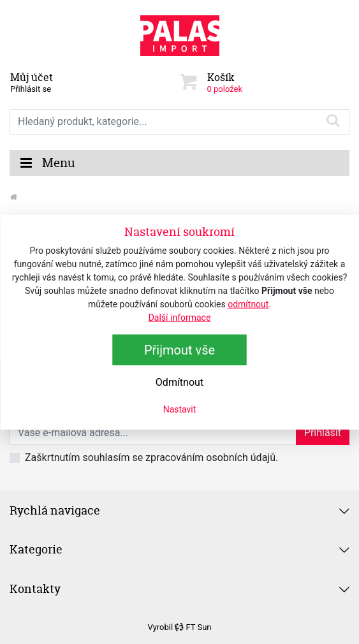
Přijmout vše (179, 349)
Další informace (180, 317)
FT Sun (193, 627)
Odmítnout (179, 382)
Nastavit (180, 409)
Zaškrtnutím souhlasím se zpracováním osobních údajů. (151, 457)
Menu (47, 163)
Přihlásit (323, 433)
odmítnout (248, 304)
